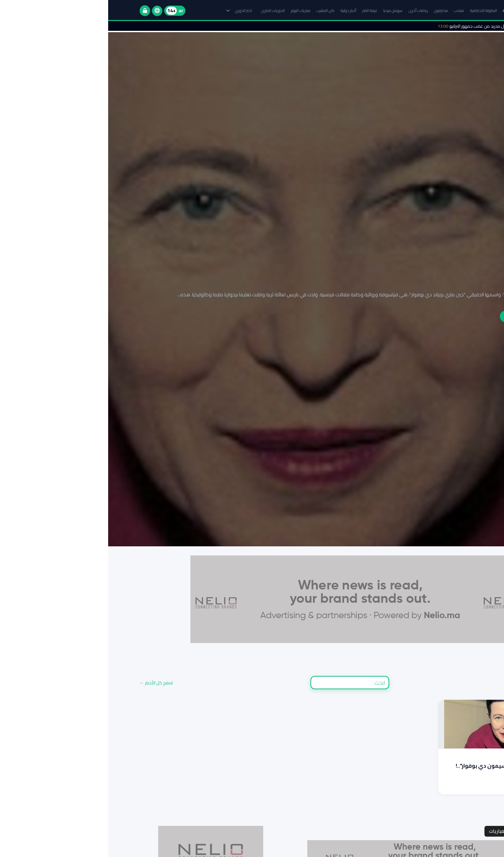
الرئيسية (401, 11)
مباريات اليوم (192, 11)
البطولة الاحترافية (375, 11)
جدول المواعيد (422, 831)
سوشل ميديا (285, 11)
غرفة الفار (262, 11)
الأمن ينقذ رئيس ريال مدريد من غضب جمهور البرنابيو (386, 26)
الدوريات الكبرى (165, 11)
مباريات (388, 831)
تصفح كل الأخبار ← (48, 683)
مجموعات (458, 831)
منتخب (351, 11)
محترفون (333, 11)
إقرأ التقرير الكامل (413, 316)
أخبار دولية (240, 11)
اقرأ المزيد (459, 787)
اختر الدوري (131, 11)
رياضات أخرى (310, 11)
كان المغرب (217, 11)
